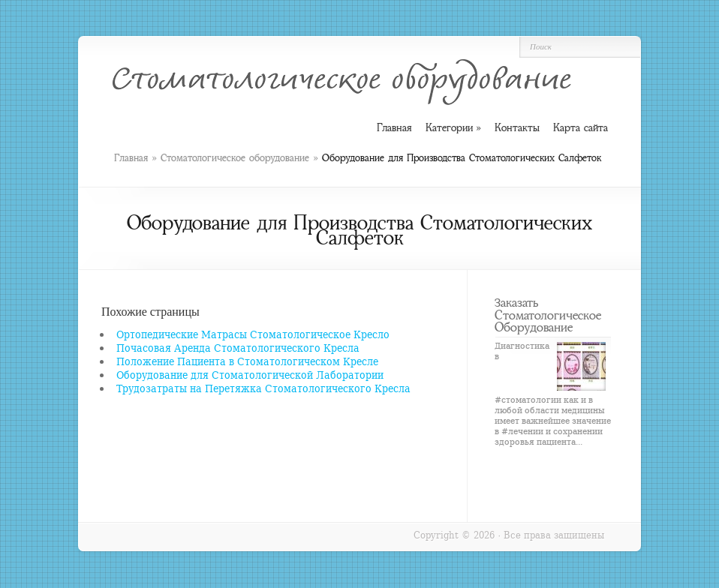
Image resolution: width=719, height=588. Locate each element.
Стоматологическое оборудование (235, 158)
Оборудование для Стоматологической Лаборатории (250, 375)
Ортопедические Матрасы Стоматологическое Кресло (253, 334)
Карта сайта (581, 127)
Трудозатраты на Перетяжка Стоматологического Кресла (263, 388)
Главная (131, 158)
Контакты (517, 127)
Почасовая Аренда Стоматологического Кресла (238, 348)
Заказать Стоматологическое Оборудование (548, 315)
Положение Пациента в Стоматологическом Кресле (247, 361)
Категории (453, 128)
